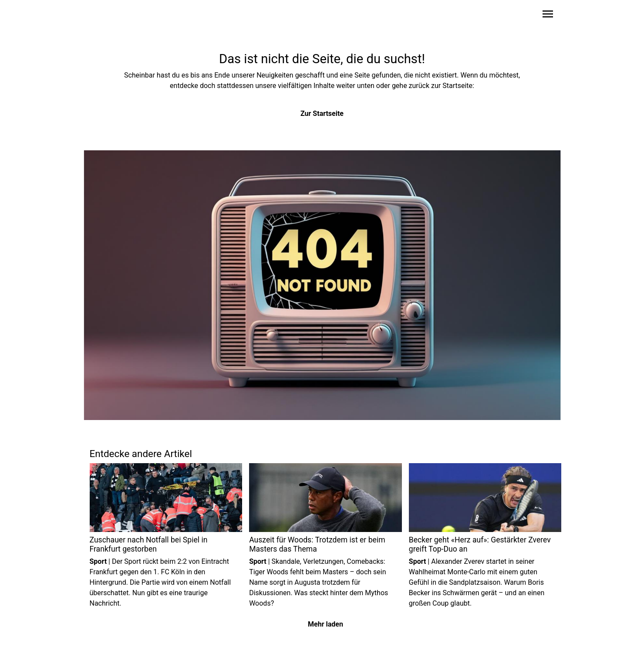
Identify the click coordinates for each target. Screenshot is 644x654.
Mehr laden (325, 624)
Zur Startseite (322, 114)
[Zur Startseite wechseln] (111, 16)
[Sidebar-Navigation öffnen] (548, 15)
